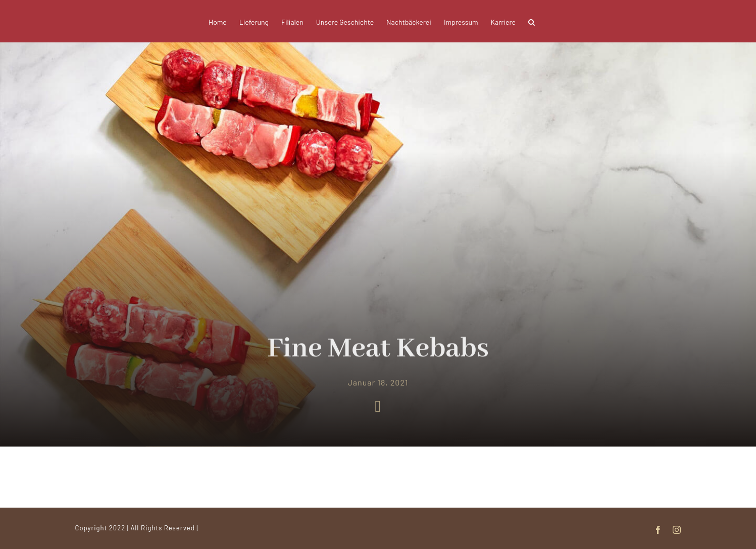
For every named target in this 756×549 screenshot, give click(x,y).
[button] (532, 21)
